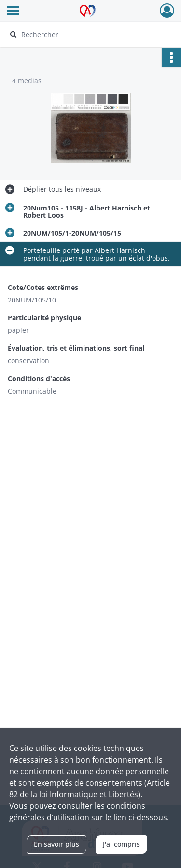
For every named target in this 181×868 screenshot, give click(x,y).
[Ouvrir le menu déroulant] (13, 12)
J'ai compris (121, 844)
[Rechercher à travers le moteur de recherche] (90, 34)
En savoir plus (56, 844)
